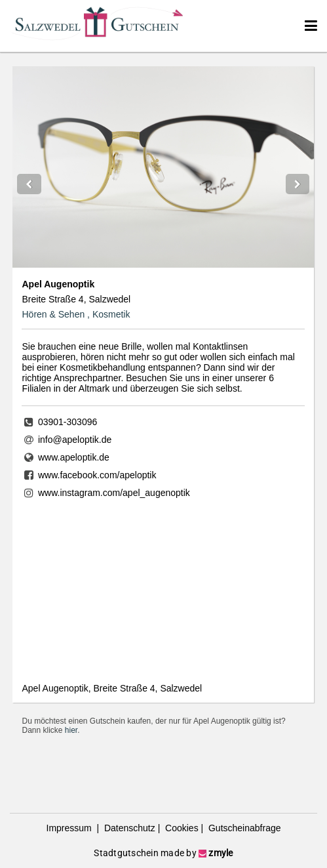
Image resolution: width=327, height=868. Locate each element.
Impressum (70, 828)
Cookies (180, 828)
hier (71, 730)
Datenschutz (128, 828)
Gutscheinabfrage (243, 828)
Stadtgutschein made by (163, 853)
